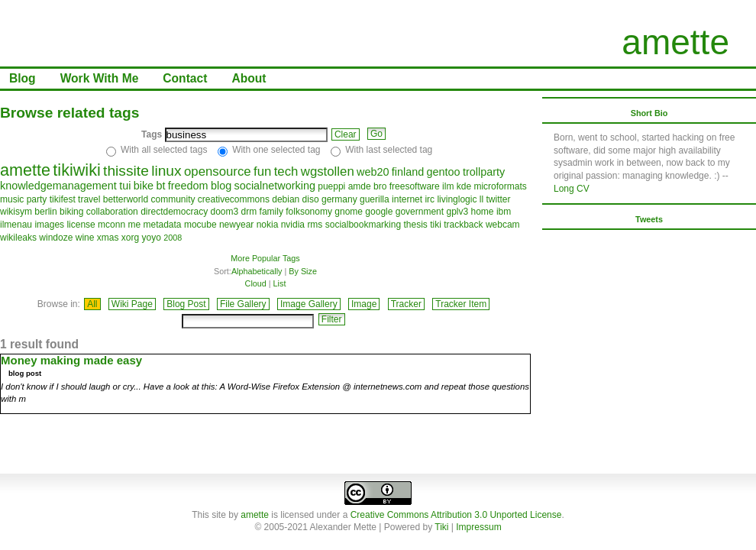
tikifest (63, 199)
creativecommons (234, 199)
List (280, 283)
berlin (45, 212)
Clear (346, 134)
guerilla (375, 199)
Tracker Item (461, 304)
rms (315, 225)
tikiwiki (76, 170)
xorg (130, 238)
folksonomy (309, 212)
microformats (500, 186)
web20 (373, 172)
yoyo (151, 238)
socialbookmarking (363, 225)
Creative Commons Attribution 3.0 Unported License (456, 515)
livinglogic (457, 199)
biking (71, 212)
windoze (56, 238)
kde (464, 186)
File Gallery (243, 304)
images (49, 225)
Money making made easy (71, 360)
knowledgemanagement (58, 186)
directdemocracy (174, 212)
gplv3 (457, 212)
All (92, 304)
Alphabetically (257, 271)
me (134, 225)
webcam (503, 225)
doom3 (225, 212)
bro (380, 186)
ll (481, 199)
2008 (173, 238)
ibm (504, 212)
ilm (448, 186)
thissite (126, 171)
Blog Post (186, 304)
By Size (303, 271)
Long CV (572, 189)
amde (360, 186)
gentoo (444, 172)
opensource (218, 171)
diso (311, 199)
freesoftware (415, 186)
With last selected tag (389, 150)
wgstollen (328, 171)
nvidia (293, 225)
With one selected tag (276, 150)
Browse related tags (69, 113)
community (173, 199)
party (37, 199)
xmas (108, 238)
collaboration (112, 212)
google (379, 212)
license (81, 225)
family (271, 212)
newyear (236, 225)
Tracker (406, 304)
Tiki (441, 527)
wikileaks (18, 238)
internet (407, 199)
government (420, 212)
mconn (111, 225)
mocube (200, 225)
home (483, 212)
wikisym (16, 212)
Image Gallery (309, 304)
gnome (349, 212)
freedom (188, 186)
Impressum (478, 527)
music (12, 199)
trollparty (484, 172)
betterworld (126, 199)
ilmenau (16, 225)
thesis (415, 225)
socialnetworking (275, 186)
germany (339, 199)
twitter (499, 199)
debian (286, 199)
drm (249, 212)
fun (262, 171)
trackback (463, 225)
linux (166, 171)
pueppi (331, 186)
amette (675, 42)
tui (125, 186)
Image (364, 304)
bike (144, 186)
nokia (268, 225)
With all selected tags (164, 150)
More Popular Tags (265, 258)
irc (430, 199)
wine (85, 238)
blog (221, 186)
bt (160, 186)
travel (89, 199)
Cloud (256, 283)
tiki (436, 225)
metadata (163, 225)
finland (408, 172)
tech (286, 171)
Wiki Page (132, 304)
